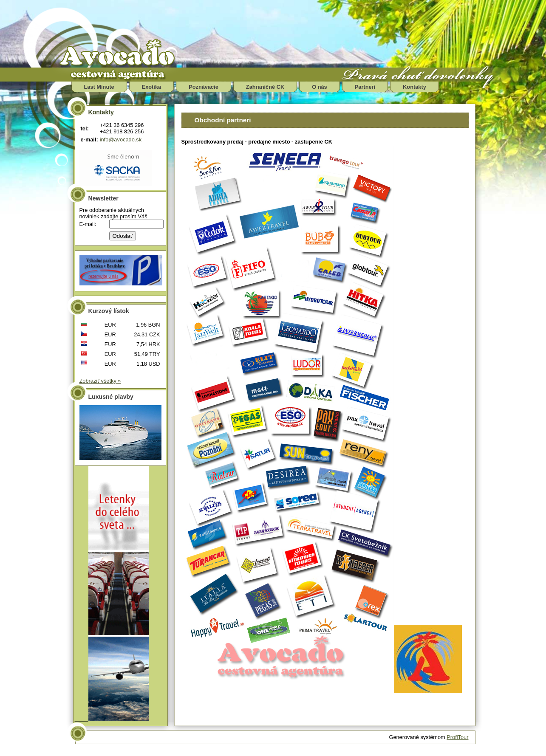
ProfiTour (457, 737)
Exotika (152, 87)
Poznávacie (204, 87)
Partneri (365, 87)
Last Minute (99, 87)
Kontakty (414, 87)
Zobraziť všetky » (100, 381)
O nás (320, 87)
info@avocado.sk (121, 140)
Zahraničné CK (265, 87)
